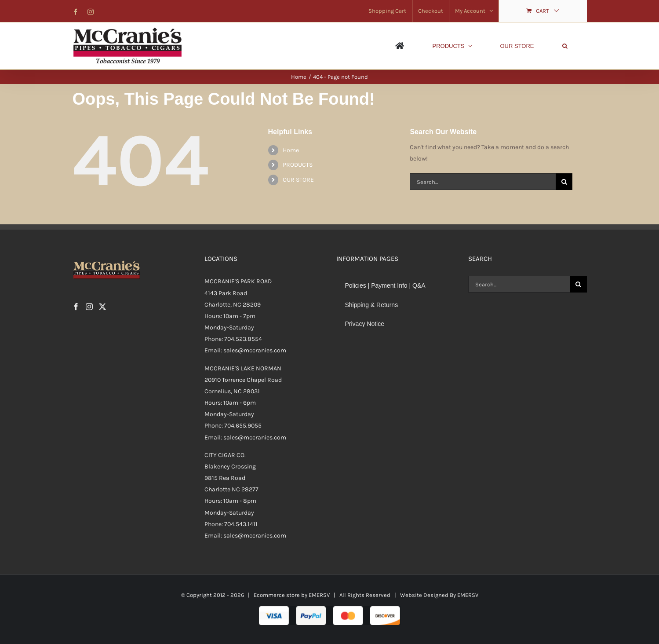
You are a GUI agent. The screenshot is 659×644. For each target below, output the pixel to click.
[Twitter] (102, 307)
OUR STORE (298, 180)
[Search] (564, 182)
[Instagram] (89, 307)
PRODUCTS (298, 165)
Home (291, 150)
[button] (565, 46)
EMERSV (319, 595)
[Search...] (483, 182)
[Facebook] (76, 307)
